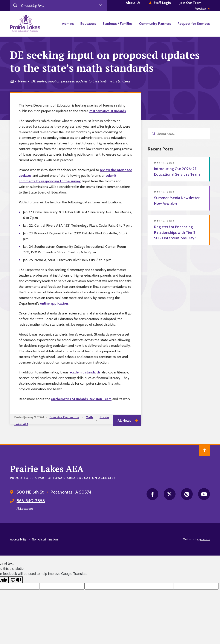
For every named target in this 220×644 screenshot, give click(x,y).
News (23, 81)
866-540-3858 (31, 501)
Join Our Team (190, 3)
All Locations (25, 509)
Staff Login (162, 3)
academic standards (85, 372)
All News (124, 420)
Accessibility (18, 539)
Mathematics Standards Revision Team (81, 399)
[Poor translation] (16, 580)
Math (89, 417)
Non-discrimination (45, 539)
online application (54, 303)
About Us (133, 3)
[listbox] (202, 9)
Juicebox (204, 539)
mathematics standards (108, 111)
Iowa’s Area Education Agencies (85, 478)
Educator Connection (64, 417)
